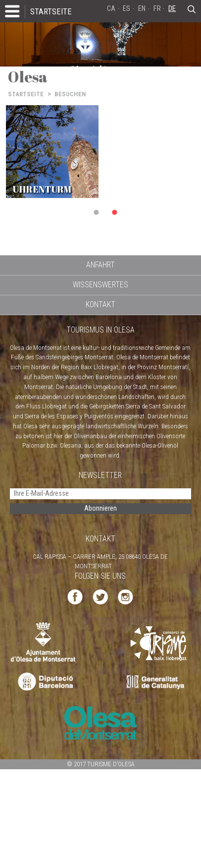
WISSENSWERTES (100, 285)
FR (157, 9)
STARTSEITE (51, 11)
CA (111, 9)
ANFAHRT (100, 265)
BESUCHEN (70, 94)
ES (126, 9)
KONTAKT (100, 304)
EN (142, 9)
